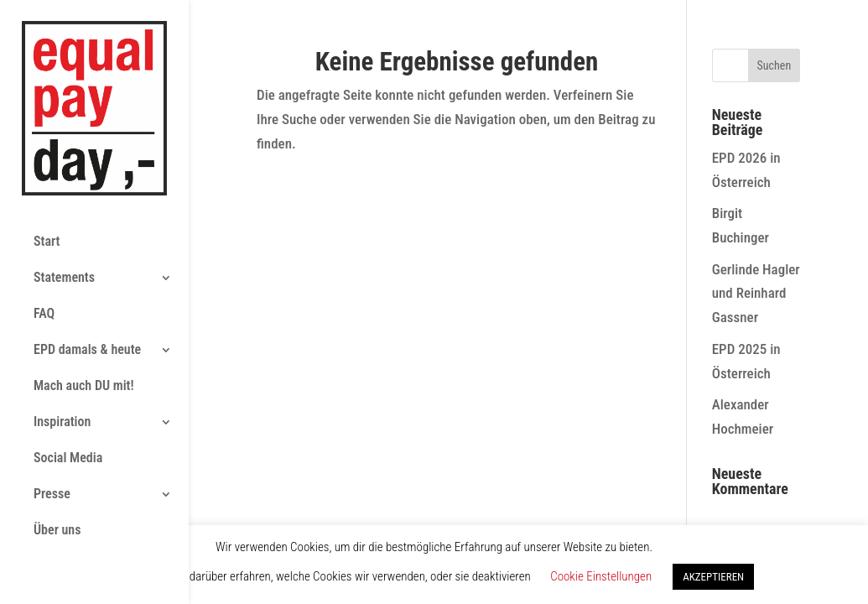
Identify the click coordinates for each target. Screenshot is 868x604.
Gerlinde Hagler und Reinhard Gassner (756, 294)
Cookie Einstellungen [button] (601, 576)
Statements (64, 201)
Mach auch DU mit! (84, 309)
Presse (52, 417)
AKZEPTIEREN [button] (713, 577)
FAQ (44, 237)
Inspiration (62, 345)
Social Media (68, 381)
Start (47, 165)
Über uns (57, 453)
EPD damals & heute (87, 273)
